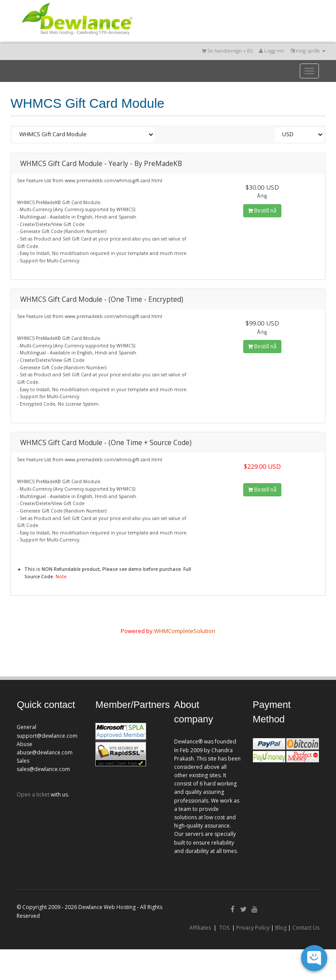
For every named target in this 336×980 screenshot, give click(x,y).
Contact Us (306, 928)
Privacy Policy (253, 928)
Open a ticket (33, 794)
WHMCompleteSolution (185, 631)
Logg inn (271, 51)
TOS (224, 928)
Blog (281, 928)
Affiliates (200, 928)
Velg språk (308, 51)
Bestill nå (262, 211)
